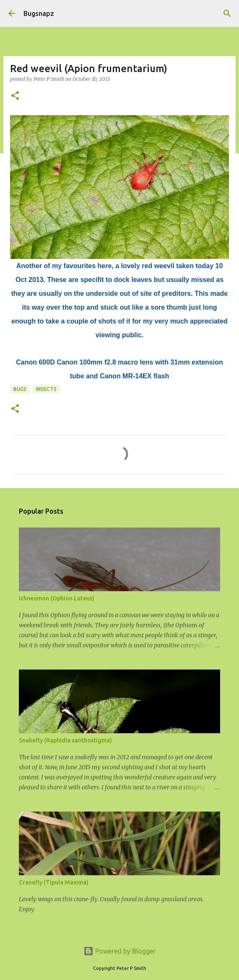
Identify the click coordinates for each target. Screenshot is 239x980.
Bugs (20, 389)
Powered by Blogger (120, 951)
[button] (15, 96)
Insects (46, 389)
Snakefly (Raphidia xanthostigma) (65, 740)
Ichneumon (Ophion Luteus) (57, 598)
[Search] (227, 13)
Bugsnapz (39, 13)
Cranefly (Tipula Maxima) (54, 882)
